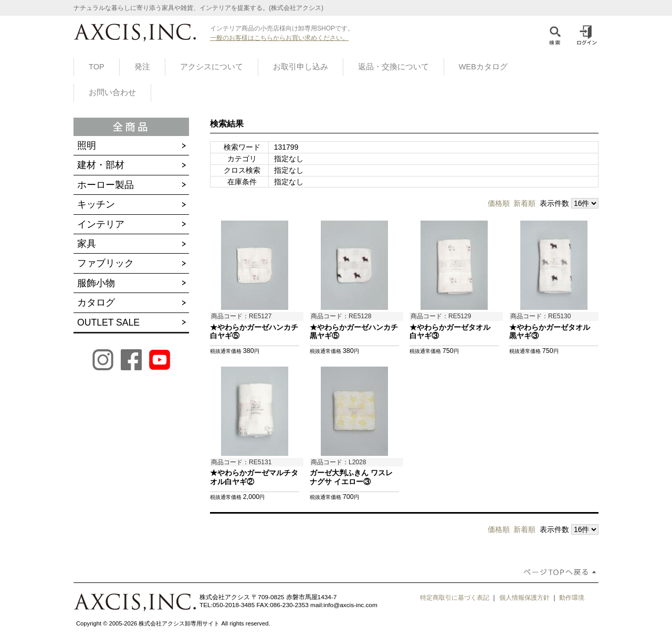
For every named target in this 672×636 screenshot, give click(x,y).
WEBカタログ (483, 67)
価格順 (499, 203)
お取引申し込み (301, 67)
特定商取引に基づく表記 (455, 598)
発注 (142, 67)
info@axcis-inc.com (350, 605)
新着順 (524, 203)
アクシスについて (212, 67)
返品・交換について (393, 67)
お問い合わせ (112, 92)
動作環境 (572, 598)
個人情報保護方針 (524, 598)
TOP (97, 67)
